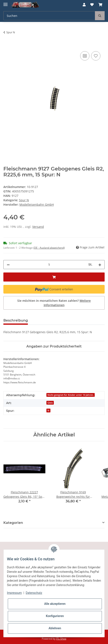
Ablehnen (55, 628)
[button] (84, 5)
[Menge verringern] (8, 265)
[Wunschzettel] (92, 5)
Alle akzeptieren (55, 604)
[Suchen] (49, 16)
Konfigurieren (55, 616)
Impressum (14, 593)
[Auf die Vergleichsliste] (85, 56)
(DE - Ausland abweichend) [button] (49, 248)
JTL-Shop (61, 639)
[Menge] (49, 265)
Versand (38, 227)
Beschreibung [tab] (16, 320)
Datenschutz (34, 593)
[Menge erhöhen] (100, 265)
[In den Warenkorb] (7, 46)
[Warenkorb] (100, 5)
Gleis (50, 403)
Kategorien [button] (13, 523)
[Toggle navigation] (5, 3)
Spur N (24, 200)
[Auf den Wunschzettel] (96, 56)
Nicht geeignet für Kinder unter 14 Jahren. (71, 395)
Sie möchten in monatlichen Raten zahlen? (54, 303)
